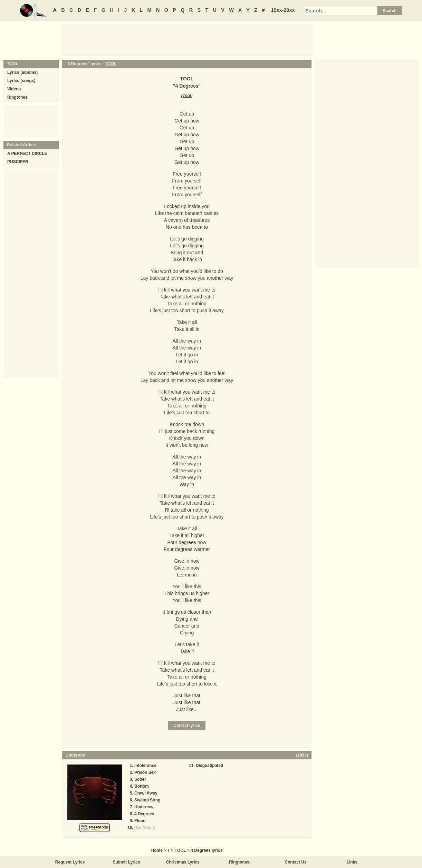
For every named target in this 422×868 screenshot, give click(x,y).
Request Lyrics (70, 862)
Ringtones (17, 97)
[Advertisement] (187, 40)
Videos (14, 89)
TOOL (111, 64)
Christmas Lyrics (183, 862)
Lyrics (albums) (22, 72)
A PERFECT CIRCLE (27, 154)
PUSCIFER (18, 162)
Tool (187, 96)
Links (352, 862)
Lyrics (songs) (21, 81)
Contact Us (295, 862)
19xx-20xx (283, 10)
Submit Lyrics (127, 862)
